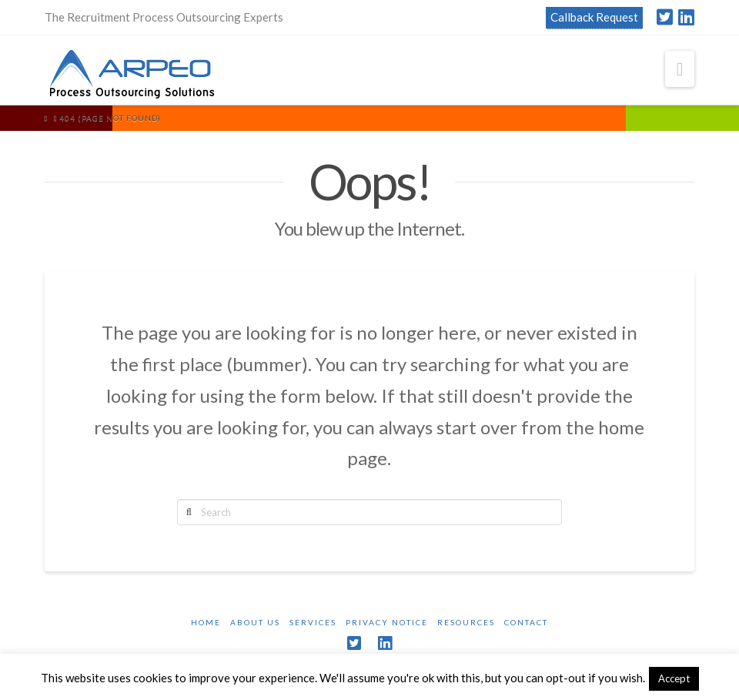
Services (313, 622)
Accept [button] (674, 678)
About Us (255, 622)
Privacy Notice (387, 622)
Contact (526, 622)
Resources (466, 622)
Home (206, 622)
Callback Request (594, 17)
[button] (680, 69)
